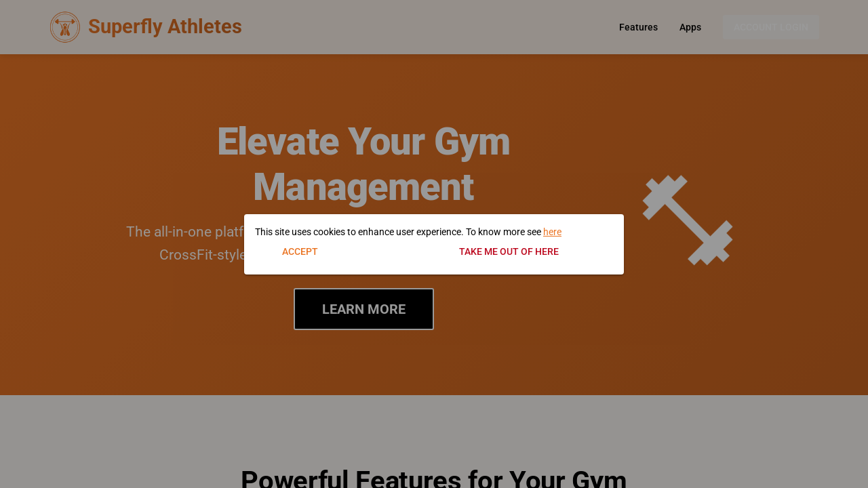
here (552, 232)
